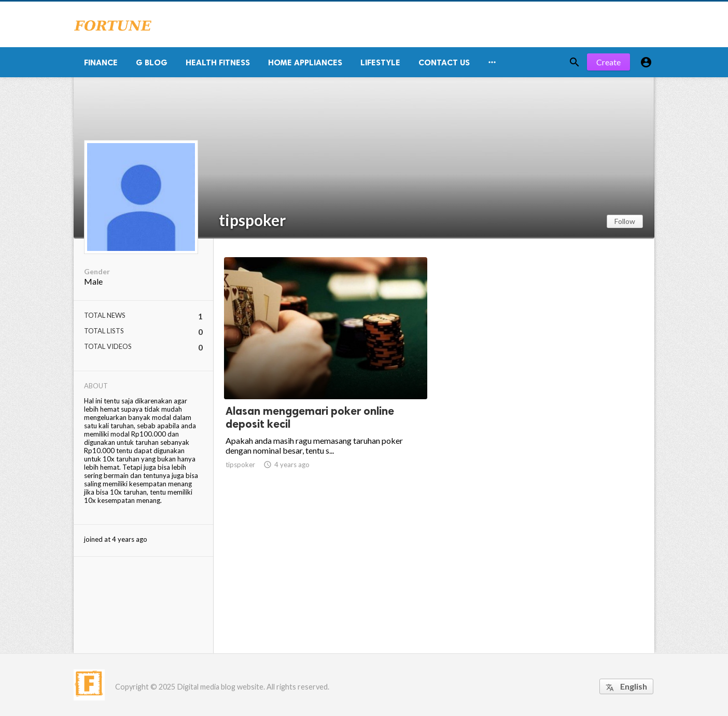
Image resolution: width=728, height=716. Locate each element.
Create (608, 62)
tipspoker (252, 220)
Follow (625, 221)
